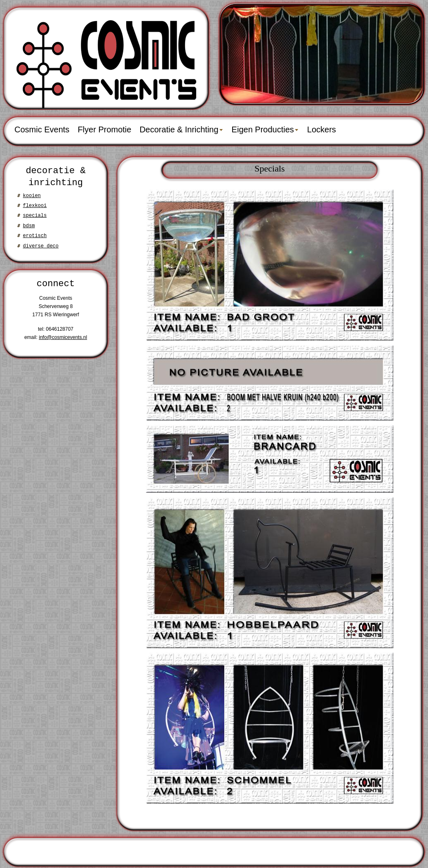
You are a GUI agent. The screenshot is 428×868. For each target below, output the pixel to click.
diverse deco (41, 246)
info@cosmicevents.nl (63, 337)
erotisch (35, 236)
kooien (32, 196)
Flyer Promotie (104, 129)
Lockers (322, 129)
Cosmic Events (42, 129)
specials (35, 215)
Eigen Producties (263, 129)
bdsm (29, 226)
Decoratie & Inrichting (179, 129)
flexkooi (35, 206)
